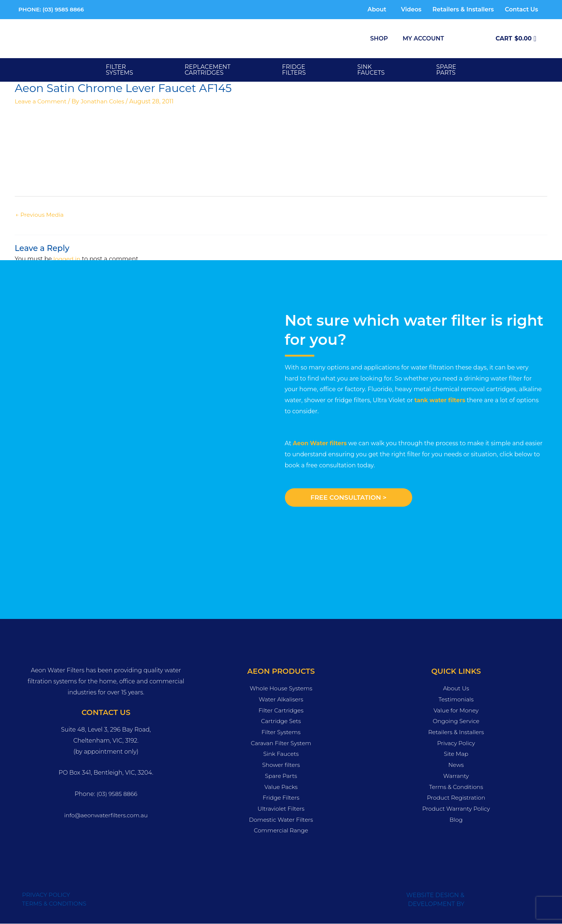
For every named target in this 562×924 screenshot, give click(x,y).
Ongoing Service (456, 722)
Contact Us (522, 9)
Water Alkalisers (281, 700)
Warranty (456, 776)
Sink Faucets (281, 755)
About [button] (377, 9)
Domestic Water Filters (281, 820)
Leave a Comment (42, 101)
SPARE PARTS (446, 70)
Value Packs (281, 787)
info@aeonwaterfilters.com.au (106, 816)
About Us (456, 689)
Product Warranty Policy (456, 809)
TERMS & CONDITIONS (55, 904)
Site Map (456, 755)
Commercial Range (281, 831)
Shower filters (281, 765)
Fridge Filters (281, 798)
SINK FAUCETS (371, 70)
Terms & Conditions (456, 787)
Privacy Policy (456, 744)
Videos (411, 9)
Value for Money (456, 711)
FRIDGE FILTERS (294, 70)
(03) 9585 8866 (117, 794)
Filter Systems (120, 70)
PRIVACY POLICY (47, 895)
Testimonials (456, 700)
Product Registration (456, 798)
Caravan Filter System (281, 744)
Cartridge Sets (281, 722)
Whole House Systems (281, 689)
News (456, 765)
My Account (423, 38)
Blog (456, 820)
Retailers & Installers (463, 9)
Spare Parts (281, 776)
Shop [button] (379, 38)
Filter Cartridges (281, 711)
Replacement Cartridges (208, 70)
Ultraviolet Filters (281, 809)
